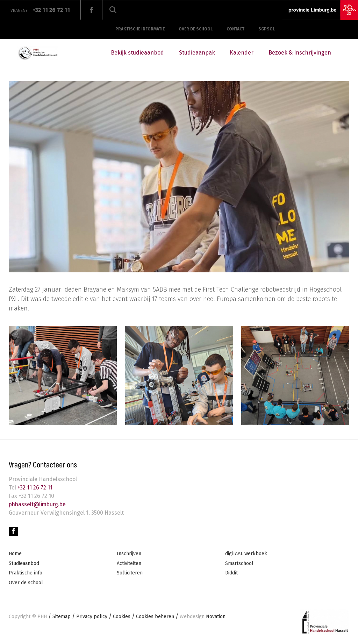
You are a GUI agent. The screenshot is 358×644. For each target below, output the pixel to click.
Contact (235, 29)
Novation (203, 617)
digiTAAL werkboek (246, 554)
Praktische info (26, 573)
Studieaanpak (197, 53)
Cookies (122, 617)
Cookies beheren (155, 617)
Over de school (196, 29)
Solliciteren (130, 573)
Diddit (231, 573)
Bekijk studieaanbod (137, 53)
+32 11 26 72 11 (34, 488)
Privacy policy (92, 617)
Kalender (242, 53)
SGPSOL (267, 29)
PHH (42, 617)
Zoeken (113, 10)
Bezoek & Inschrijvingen (300, 53)
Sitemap (62, 617)
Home (15, 554)
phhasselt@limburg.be (38, 504)
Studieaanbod (24, 563)
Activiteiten (129, 563)
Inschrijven (129, 554)
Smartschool (239, 563)
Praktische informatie (140, 29)
